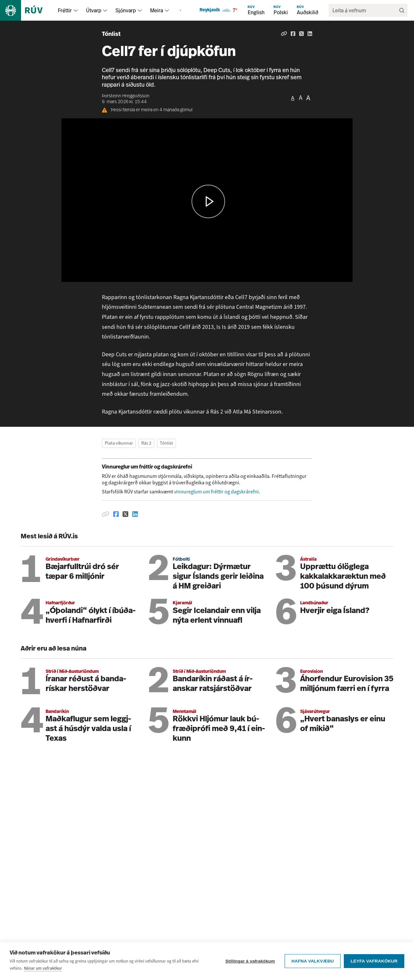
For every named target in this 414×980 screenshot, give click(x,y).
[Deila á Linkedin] (310, 34)
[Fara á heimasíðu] (27, 10)
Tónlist (111, 34)
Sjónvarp (126, 10)
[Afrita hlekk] (284, 34)
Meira (157, 10)
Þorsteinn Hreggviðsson (126, 96)
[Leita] (402, 10)
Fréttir (65, 10)
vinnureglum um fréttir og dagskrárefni (216, 492)
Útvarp (94, 10)
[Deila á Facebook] (293, 34)
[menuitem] (76, 10)
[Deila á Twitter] (301, 34)
